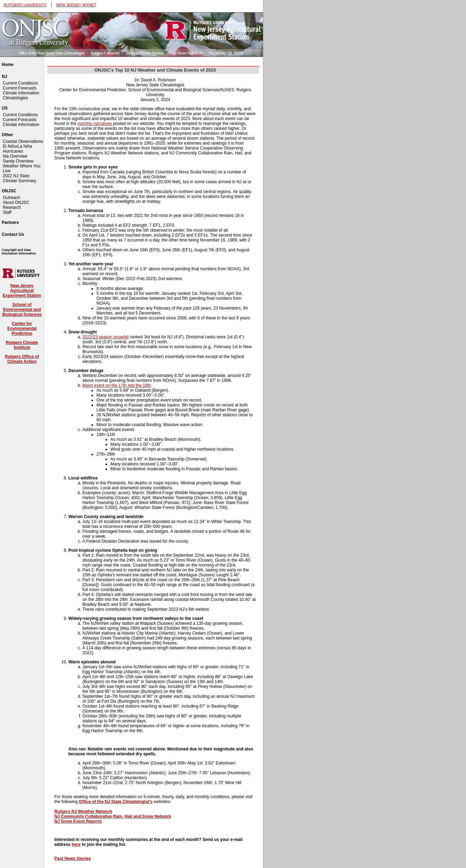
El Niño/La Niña (17, 146)
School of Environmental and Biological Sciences (22, 310)
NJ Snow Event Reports (78, 821)
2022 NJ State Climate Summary (19, 178)
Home (8, 65)
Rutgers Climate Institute (22, 345)
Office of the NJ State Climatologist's (116, 802)
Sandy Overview (18, 161)
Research (12, 207)
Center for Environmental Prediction (22, 329)
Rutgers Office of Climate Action (22, 359)
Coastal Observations (23, 141)
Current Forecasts (20, 88)
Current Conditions (20, 83)
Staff (7, 212)
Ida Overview (15, 156)
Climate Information (21, 93)
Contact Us (13, 234)
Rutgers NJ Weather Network (83, 811)
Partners (10, 223)
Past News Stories (73, 859)
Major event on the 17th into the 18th (117, 385)
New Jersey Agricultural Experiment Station (22, 291)
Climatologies (15, 98)
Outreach (11, 198)
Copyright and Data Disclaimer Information (19, 252)
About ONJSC (16, 203)
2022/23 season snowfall (106, 337)
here (76, 844)
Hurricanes (13, 151)
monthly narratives (95, 124)
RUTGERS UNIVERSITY (25, 5)
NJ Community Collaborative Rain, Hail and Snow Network (113, 816)
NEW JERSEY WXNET (76, 5)
